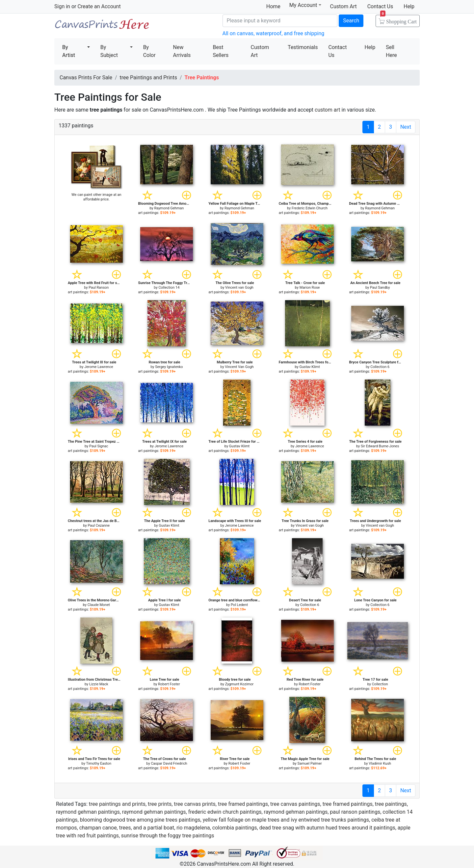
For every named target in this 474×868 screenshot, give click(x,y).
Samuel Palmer (310, 763)
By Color (149, 51)
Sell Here (391, 51)
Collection (380, 684)
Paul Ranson (99, 288)
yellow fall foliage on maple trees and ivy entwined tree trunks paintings (286, 820)
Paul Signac (99, 446)
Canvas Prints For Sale (102, 26)
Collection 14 (169, 288)
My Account (305, 5)
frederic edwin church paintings (225, 812)
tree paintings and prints (117, 804)
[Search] (280, 21)
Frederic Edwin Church (310, 208)
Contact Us (380, 6)
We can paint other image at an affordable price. (96, 197)
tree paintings (391, 804)
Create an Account (99, 6)
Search (351, 21)
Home (273, 6)
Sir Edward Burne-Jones (380, 446)
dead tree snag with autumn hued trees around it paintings (327, 828)
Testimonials (303, 47)
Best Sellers (221, 51)
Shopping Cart (398, 19)
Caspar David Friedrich (169, 763)
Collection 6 (380, 367)
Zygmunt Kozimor (239, 684)
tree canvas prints (195, 804)
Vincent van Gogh (239, 288)
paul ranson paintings (355, 812)
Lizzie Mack (99, 684)
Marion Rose (310, 288)
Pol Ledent (239, 605)
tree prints (160, 804)
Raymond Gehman (169, 208)
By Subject (109, 51)
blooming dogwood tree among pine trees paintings (140, 820)
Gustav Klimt (309, 367)
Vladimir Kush (380, 763)
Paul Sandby (380, 288)
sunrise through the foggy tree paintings (168, 836)
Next (406, 127)
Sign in (62, 6)
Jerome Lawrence (99, 367)
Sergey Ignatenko (169, 367)
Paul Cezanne (99, 526)
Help (409, 6)
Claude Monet (99, 605)
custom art (327, 110)
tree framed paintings (243, 804)
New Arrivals (182, 51)
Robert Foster (169, 684)
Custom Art (343, 6)
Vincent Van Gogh (239, 367)
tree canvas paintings (295, 804)
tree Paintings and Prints (148, 78)
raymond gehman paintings (88, 812)
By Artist (69, 51)
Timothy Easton (99, 763)
